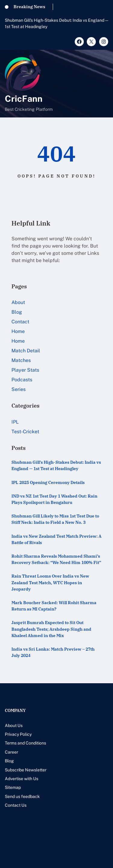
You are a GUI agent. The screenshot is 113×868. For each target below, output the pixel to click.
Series (19, 389)
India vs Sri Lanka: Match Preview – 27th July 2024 (53, 652)
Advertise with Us (22, 779)
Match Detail (26, 351)
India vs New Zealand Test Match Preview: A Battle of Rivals (56, 539)
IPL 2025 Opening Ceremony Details (48, 482)
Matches (21, 360)
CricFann (24, 99)
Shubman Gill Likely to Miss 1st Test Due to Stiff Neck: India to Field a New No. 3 (55, 519)
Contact (20, 322)
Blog (17, 312)
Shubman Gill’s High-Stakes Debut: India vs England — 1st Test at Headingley (56, 23)
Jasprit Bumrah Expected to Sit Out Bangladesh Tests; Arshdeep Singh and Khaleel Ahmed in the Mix (51, 629)
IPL (15, 422)
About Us (14, 725)
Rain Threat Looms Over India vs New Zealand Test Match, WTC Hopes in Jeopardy (50, 582)
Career (11, 752)
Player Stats (25, 370)
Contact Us (16, 805)
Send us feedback (22, 796)
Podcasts (22, 380)
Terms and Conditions (25, 743)
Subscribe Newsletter (26, 770)
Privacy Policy (18, 734)
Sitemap (13, 787)
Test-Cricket (25, 432)
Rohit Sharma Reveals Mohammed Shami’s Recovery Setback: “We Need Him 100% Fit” (56, 559)
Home (18, 331)
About (18, 302)
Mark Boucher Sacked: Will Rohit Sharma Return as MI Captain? (54, 606)
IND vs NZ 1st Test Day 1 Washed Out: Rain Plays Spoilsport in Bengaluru (54, 499)
